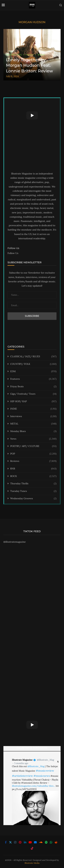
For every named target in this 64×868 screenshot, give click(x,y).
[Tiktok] (32, 848)
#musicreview (45, 771)
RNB (33, 469)
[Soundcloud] (41, 842)
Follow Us (13, 253)
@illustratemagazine (15, 542)
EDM (33, 371)
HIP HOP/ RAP (33, 401)
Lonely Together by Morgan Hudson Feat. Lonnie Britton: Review (29, 65)
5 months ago (21, 763)
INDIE (33, 409)
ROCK (33, 476)
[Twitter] (10, 842)
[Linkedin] (25, 842)
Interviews (33, 416)
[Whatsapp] (51, 842)
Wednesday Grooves (33, 499)
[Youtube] (30, 842)
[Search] (61, 5)
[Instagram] (15, 842)
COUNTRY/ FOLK (33, 364)
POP (33, 454)
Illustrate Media (32, 863)
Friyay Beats (33, 387)
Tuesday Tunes (33, 491)
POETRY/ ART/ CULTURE (33, 446)
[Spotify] (46, 842)
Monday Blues (33, 431)
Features (33, 379)
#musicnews (42, 776)
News (33, 439)
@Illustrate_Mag (45, 760)
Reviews (33, 461)
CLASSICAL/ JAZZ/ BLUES (33, 357)
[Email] (35, 842)
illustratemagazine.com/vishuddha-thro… (34, 786)
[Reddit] (56, 842)
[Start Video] (32, 115)
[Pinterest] (20, 842)
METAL (33, 424)
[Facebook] (6, 842)
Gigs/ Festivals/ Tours (33, 394)
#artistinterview (22, 776)
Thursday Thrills (33, 484)
